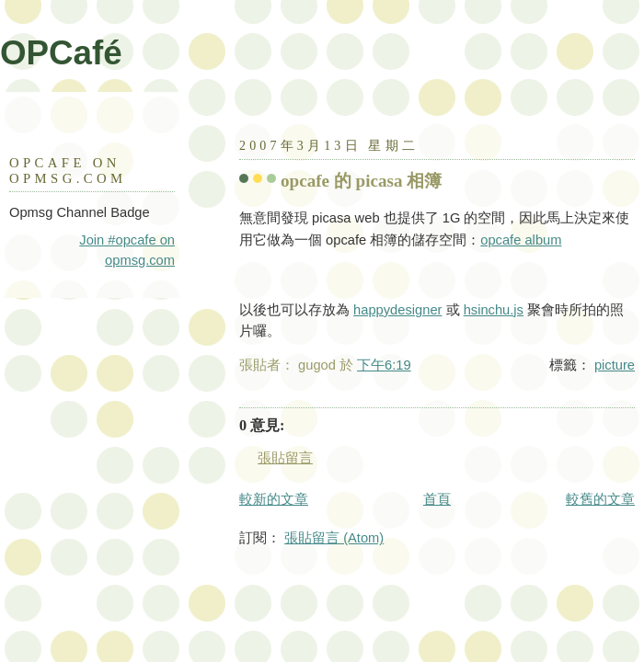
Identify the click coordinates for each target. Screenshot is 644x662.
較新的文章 (274, 499)
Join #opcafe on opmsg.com (127, 250)
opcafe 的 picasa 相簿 (361, 181)
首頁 (437, 499)
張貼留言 (285, 458)
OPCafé (61, 53)
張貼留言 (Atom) (334, 538)
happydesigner (397, 310)
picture (615, 365)
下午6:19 (384, 365)
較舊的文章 (600, 499)
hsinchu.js (494, 310)
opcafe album (521, 240)
